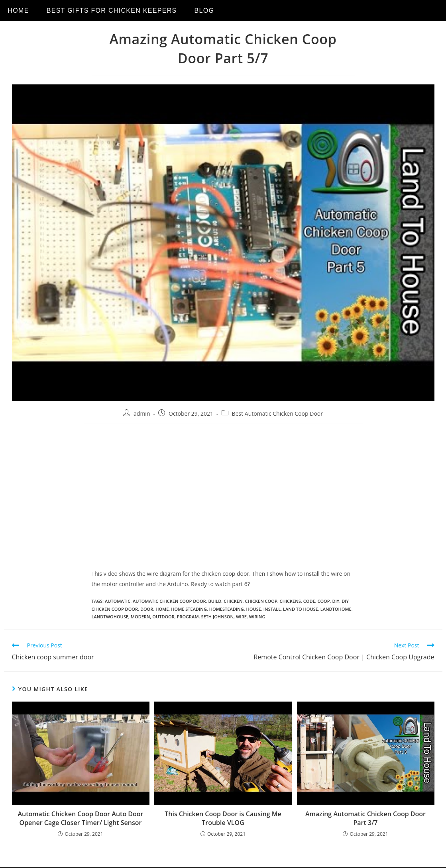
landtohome (336, 609)
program (188, 617)
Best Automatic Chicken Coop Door (277, 413)
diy (336, 601)
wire (241, 617)
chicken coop (261, 601)
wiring (257, 617)
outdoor (163, 617)
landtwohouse (110, 617)
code (309, 601)
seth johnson (217, 617)
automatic (118, 601)
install (272, 609)
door (147, 609)
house (254, 609)
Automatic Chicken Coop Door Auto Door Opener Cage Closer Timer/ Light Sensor (81, 818)
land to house (301, 609)
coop (323, 601)
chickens (290, 601)
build (215, 601)
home (162, 609)
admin (142, 413)
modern (140, 617)
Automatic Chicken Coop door (169, 601)
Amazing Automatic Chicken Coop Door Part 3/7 (365, 818)
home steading (189, 609)
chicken (233, 601)
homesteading (227, 609)
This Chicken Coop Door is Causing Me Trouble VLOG (223, 818)
